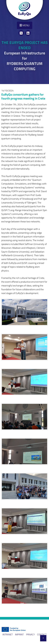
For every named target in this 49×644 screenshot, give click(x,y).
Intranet (8, 634)
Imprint (19, 634)
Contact (42, 634)
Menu (25, 25)
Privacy (30, 634)
